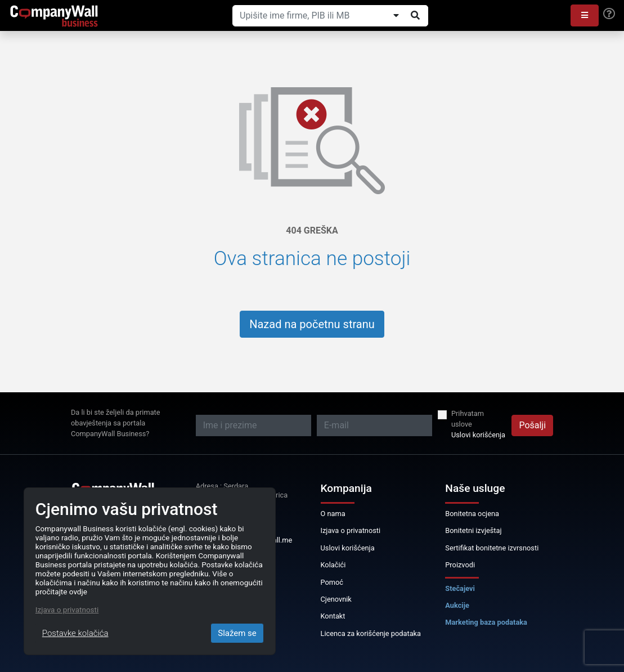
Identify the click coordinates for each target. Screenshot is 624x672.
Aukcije (457, 605)
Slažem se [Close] (237, 633)
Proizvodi (460, 565)
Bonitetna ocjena (472, 514)
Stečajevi (460, 588)
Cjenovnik (336, 599)
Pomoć (332, 582)
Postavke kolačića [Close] (75, 633)
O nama (333, 514)
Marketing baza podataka (486, 622)
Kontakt (333, 616)
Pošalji (532, 425)
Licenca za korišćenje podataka (371, 633)
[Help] (609, 14)
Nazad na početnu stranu (312, 324)
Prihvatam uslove (468, 419)
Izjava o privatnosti (351, 530)
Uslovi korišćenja (478, 435)
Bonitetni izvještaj (473, 530)
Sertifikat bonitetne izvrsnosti (492, 548)
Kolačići (333, 565)
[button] (585, 15)
